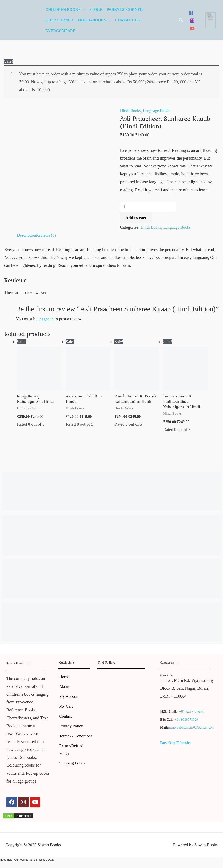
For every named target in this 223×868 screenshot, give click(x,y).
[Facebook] (191, 13)
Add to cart (136, 218)
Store (96, 10)
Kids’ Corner (59, 20)
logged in (46, 319)
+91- (183, 713)
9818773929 (195, 713)
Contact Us (127, 20)
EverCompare (60, 31)
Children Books (63, 10)
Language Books (158, 111)
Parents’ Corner (125, 10)
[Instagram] (192, 21)
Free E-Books (92, 20)
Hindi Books (131, 111)
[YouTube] (192, 28)
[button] (181, 20)
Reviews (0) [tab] (47, 236)
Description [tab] (27, 236)
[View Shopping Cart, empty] (210, 20)
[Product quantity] (149, 207)
